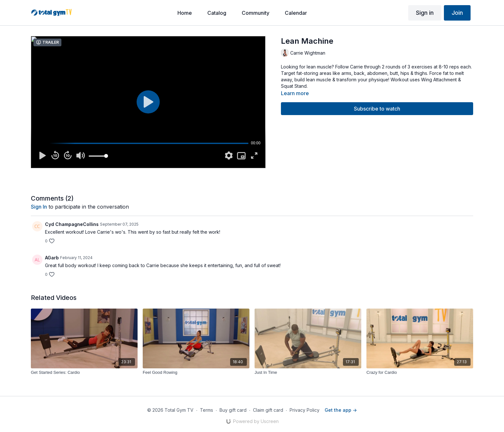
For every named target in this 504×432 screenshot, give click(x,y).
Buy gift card (233, 410)
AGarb (52, 258)
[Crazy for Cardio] (420, 373)
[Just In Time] (308, 373)
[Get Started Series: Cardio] (84, 373)
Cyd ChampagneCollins (72, 224)
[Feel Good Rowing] (196, 373)
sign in (39, 207)
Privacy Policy (305, 410)
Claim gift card (268, 410)
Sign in (425, 13)
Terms (207, 410)
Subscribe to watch (377, 109)
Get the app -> (341, 410)
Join (457, 13)
